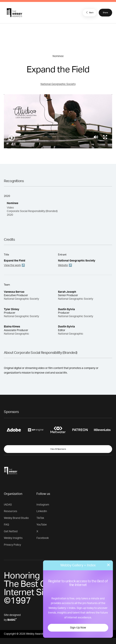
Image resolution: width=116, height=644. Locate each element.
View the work (12, 265)
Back (89, 12)
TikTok (40, 518)
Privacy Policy (12, 545)
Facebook (43, 538)
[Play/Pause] (12, 138)
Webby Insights (13, 538)
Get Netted (11, 531)
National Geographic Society (58, 84)
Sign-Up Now (78, 628)
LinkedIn (42, 511)
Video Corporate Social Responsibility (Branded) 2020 (32, 211)
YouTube (42, 525)
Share (105, 13)
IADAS (8, 505)
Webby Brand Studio (16, 518)
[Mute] (96, 137)
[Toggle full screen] (105, 137)
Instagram (43, 505)
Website (63, 265)
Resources (10, 511)
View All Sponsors (58, 449)
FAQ (6, 525)
